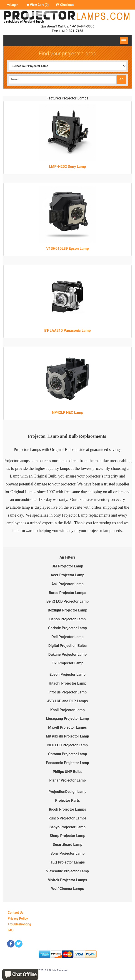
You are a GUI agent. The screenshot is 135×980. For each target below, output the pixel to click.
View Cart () (37, 5)
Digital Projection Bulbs (68, 646)
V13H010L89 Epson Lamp (68, 249)
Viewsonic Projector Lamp (67, 871)
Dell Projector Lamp (67, 637)
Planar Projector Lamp (68, 780)
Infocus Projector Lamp (67, 692)
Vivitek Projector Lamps (67, 880)
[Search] (63, 79)
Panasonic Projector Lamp (67, 763)
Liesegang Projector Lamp (67, 719)
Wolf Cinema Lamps (67, 889)
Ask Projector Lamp (67, 584)
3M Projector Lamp (67, 566)
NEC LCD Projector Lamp (67, 745)
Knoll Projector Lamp (68, 710)
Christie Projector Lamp (67, 628)
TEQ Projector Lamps (67, 862)
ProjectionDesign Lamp (67, 792)
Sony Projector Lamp (67, 853)
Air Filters (67, 557)
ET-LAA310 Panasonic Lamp (67, 330)
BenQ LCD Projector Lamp (67, 601)
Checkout (65, 5)
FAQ (11, 930)
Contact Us (16, 913)
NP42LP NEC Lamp (67, 412)
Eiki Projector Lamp (67, 663)
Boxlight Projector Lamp (67, 610)
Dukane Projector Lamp (67, 655)
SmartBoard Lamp (68, 845)
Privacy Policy (18, 918)
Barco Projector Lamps (67, 593)
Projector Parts (68, 801)
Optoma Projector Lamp (68, 754)
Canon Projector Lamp (67, 619)
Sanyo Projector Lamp (68, 827)
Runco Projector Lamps (67, 818)
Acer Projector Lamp (67, 575)
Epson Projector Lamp (67, 674)
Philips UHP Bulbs (67, 772)
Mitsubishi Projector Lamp (67, 736)
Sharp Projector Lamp (67, 836)
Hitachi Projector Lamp (67, 683)
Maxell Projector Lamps (67, 727)
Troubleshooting (19, 924)
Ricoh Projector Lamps (67, 809)
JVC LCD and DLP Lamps (68, 701)
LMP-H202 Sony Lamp (67, 167)
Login (13, 5)
